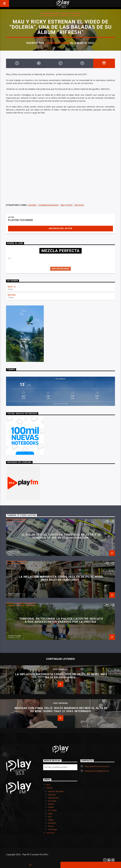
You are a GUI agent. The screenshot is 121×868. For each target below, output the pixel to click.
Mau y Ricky (67, 205)
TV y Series (52, 810)
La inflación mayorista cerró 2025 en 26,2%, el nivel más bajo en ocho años (61, 578)
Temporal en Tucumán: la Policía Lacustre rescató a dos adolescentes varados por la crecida (61, 620)
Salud (50, 814)
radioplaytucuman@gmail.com (97, 771)
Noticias (65, 16)
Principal (76, 16)
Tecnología (52, 829)
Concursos (50, 833)
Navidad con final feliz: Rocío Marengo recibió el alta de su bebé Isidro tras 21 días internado (61, 710)
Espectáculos (53, 798)
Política (51, 807)
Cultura (51, 820)
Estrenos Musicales (50, 16)
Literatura (52, 823)
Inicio (48, 785)
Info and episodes (60, 269)
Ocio (50, 817)
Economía (52, 801)
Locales (11, 605)
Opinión (51, 804)
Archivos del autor (60, 228)
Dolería (32, 205)
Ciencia (51, 826)
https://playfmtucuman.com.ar (97, 766)
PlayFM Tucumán (57, 43)
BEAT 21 (12, 287)
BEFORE (12, 295)
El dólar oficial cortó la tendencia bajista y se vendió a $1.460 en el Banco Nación (61, 536)
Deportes (52, 795)
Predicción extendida (60, 404)
